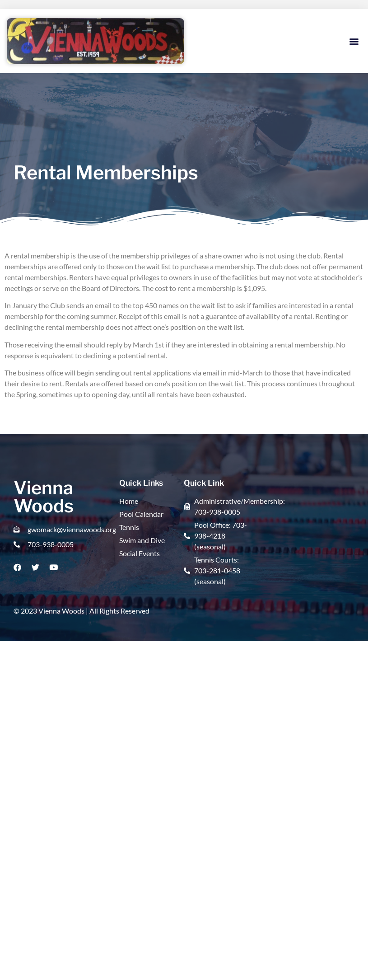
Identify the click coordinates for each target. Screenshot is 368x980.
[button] (354, 41)
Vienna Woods (44, 497)
